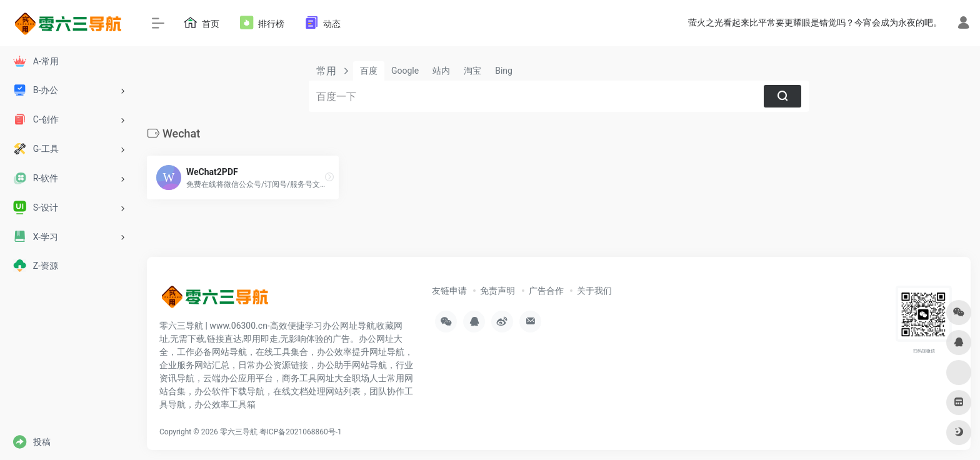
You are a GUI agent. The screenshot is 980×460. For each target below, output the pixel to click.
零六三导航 (239, 432)
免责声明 (497, 291)
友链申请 (449, 291)
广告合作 (546, 291)
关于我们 (594, 291)
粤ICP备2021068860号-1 (301, 432)
